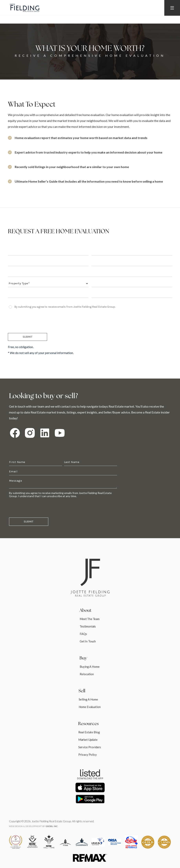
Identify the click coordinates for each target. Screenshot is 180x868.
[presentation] (38, 321)
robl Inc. (52, 826)
